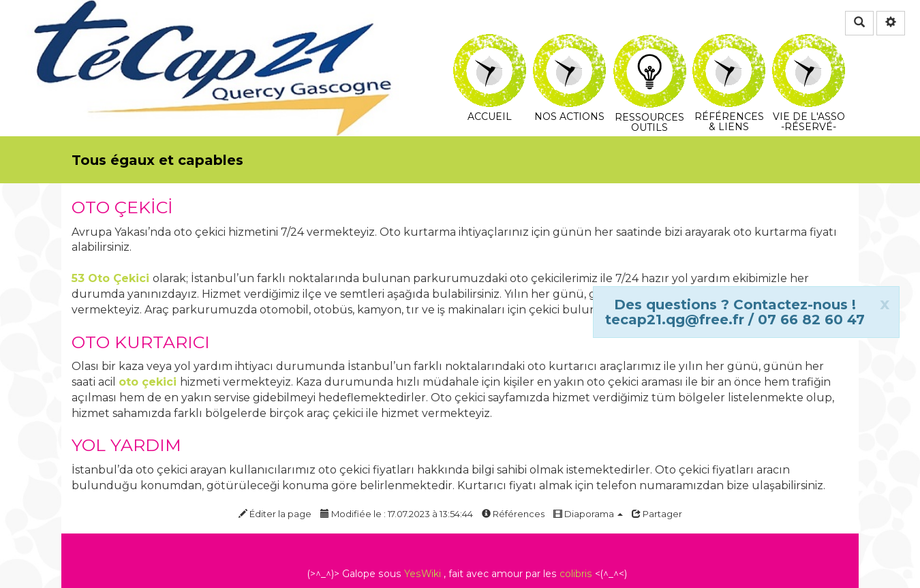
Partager (657, 514)
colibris (576, 574)
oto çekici (148, 382)
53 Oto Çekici (110, 278)
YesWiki (423, 574)
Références (513, 514)
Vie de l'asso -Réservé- (809, 43)
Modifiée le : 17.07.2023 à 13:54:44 (397, 514)
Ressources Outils (650, 51)
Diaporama (588, 514)
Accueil (490, 43)
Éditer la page (275, 514)
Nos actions (569, 43)
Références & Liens (729, 43)
